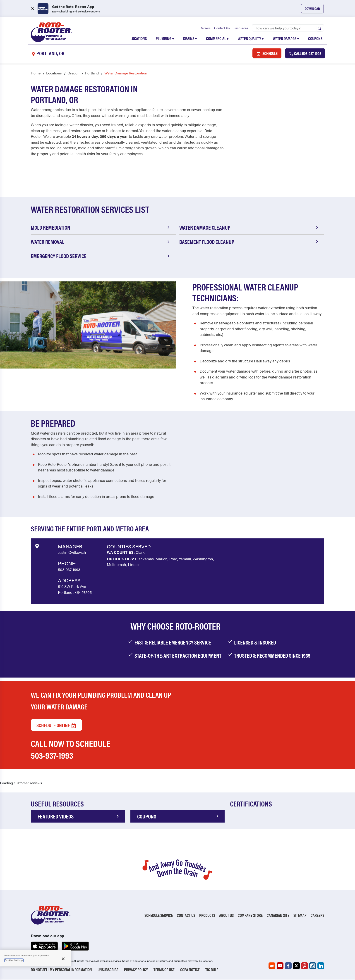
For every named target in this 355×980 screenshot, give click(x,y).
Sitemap (300, 916)
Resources (241, 28)
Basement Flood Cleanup (249, 242)
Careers (205, 28)
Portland (92, 74)
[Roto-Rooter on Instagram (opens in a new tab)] (313, 966)
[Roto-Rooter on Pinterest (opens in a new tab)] (305, 966)
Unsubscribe (108, 970)
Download (312, 8)
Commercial (217, 39)
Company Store (250, 916)
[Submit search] (319, 28)
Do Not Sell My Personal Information (61, 970)
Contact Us (222, 28)
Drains (190, 39)
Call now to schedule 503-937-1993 (71, 750)
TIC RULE (212, 970)
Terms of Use (164, 970)
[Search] (288, 28)
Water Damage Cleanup (249, 228)
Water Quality (251, 39)
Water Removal (101, 242)
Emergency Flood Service (101, 257)
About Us (226, 916)
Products (207, 916)
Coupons (315, 39)
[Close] (63, 959)
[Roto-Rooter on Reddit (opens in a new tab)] (272, 966)
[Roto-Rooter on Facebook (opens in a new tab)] (288, 966)
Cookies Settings (14, 960)
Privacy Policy (136, 970)
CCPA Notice (190, 970)
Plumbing (165, 39)
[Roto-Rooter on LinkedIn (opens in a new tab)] (321, 966)
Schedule (267, 54)
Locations (139, 39)
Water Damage (286, 39)
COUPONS (179, 817)
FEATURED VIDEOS (79, 817)
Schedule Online (56, 726)
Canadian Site (278, 916)
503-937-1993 (69, 570)
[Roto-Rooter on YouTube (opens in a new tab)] (280, 966)
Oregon (73, 74)
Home (36, 74)
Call (305, 54)
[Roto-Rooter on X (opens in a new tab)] (296, 966)
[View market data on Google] (37, 546)
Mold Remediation (101, 228)
